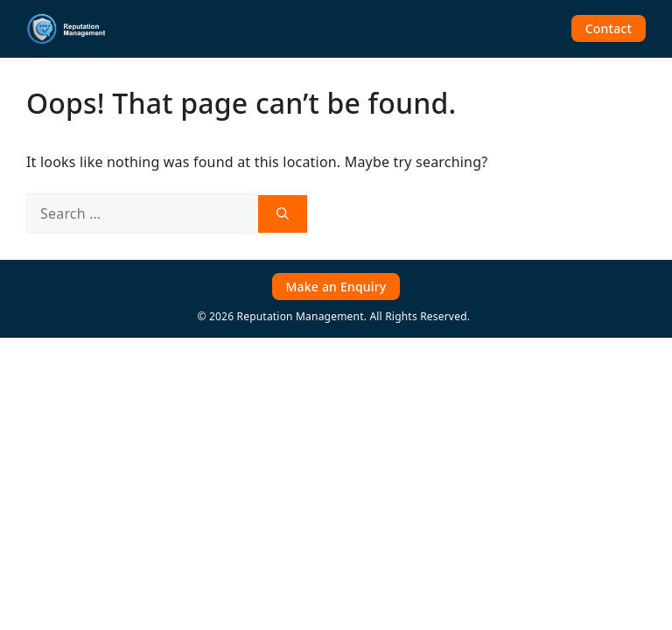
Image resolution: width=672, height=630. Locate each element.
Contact (609, 28)
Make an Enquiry (336, 287)
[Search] (283, 214)
